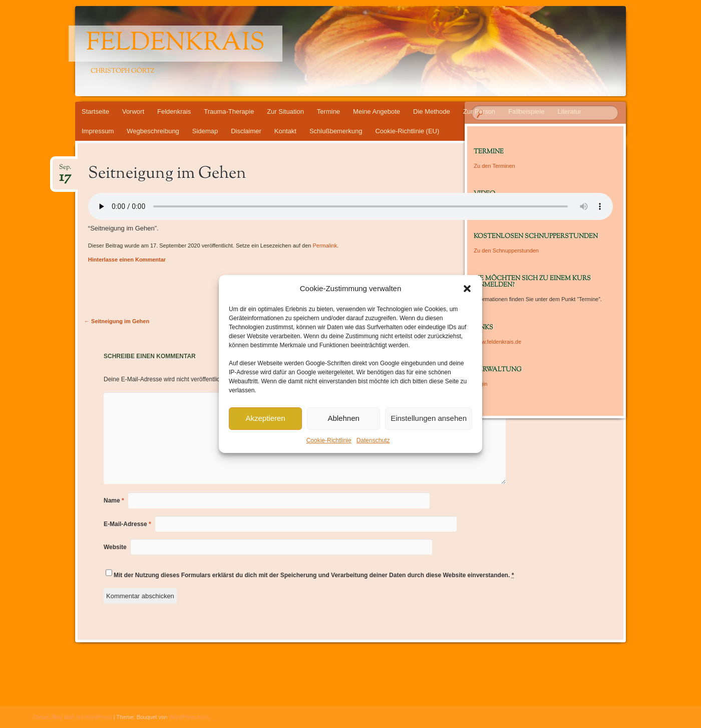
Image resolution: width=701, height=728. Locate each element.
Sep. (65, 170)
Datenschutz (373, 440)
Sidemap (205, 131)
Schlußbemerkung (336, 131)
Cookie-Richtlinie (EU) (407, 131)
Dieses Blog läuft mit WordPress (73, 717)
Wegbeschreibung (153, 131)
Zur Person (479, 111)
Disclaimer (246, 131)
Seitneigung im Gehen (117, 321)
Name (114, 501)
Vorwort (133, 111)
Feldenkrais (176, 44)
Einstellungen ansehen (429, 418)
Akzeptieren (265, 418)
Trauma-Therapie (229, 111)
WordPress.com (189, 717)
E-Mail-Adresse (127, 524)
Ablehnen (343, 418)
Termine (328, 111)
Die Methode (432, 111)
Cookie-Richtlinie (329, 440)
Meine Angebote (377, 111)
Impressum (98, 131)
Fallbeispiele (526, 111)
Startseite (95, 111)
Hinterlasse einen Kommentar (127, 260)
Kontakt (285, 131)
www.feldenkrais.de (497, 342)
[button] (467, 289)
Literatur (569, 111)
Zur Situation (285, 111)
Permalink (325, 246)
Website (115, 547)
